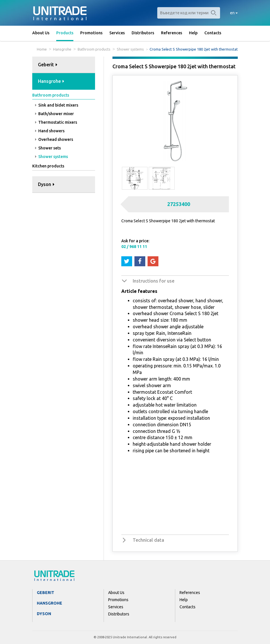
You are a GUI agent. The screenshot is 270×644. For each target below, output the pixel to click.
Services (117, 33)
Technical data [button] (148, 540)
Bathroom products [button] (51, 95)
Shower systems (130, 49)
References (172, 33)
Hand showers (50, 131)
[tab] (64, 65)
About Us (41, 33)
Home (42, 49)
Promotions (91, 33)
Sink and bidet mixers (57, 105)
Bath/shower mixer (55, 114)
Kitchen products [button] (48, 166)
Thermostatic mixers (56, 122)
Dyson (44, 614)
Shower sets (48, 148)
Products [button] (65, 33)
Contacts (213, 33)
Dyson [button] (46, 184)
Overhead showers (54, 139)
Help (193, 33)
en (234, 13)
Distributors (143, 33)
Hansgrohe (62, 49)
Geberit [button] (48, 65)
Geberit (46, 593)
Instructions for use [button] (154, 281)
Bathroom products (94, 49)
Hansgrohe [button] (51, 81)
